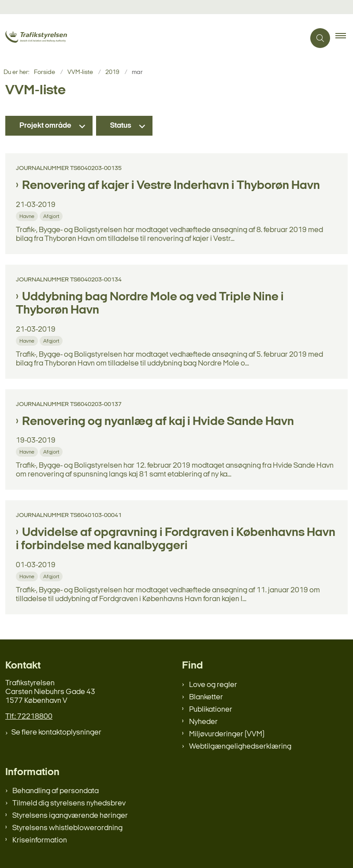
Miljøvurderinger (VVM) (227, 734)
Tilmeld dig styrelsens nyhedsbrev (69, 803)
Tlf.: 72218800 (29, 717)
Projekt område (45, 126)
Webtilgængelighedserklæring (240, 747)
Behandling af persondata (56, 791)
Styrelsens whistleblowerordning (67, 828)
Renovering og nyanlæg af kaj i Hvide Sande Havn (158, 422)
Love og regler (213, 685)
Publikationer (211, 710)
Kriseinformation (40, 840)
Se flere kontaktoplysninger (56, 733)
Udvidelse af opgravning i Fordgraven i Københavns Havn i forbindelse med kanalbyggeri (176, 539)
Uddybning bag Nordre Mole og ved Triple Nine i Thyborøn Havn (150, 304)
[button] (344, 38)
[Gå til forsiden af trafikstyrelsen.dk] (48, 38)
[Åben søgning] (320, 38)
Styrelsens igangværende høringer (70, 816)
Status (121, 126)
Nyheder (203, 722)
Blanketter (206, 697)
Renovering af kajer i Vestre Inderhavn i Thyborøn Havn (171, 186)
